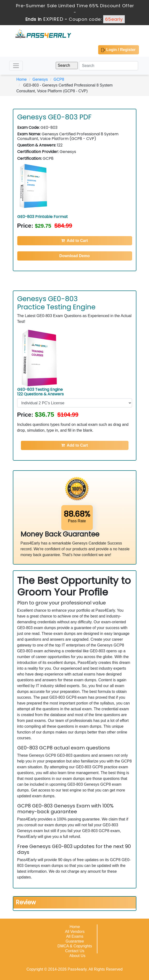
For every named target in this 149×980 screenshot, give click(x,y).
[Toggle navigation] (16, 66)
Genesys (40, 79)
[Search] (109, 66)
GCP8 (59, 79)
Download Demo (74, 256)
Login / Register (118, 50)
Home (22, 79)
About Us (78, 956)
